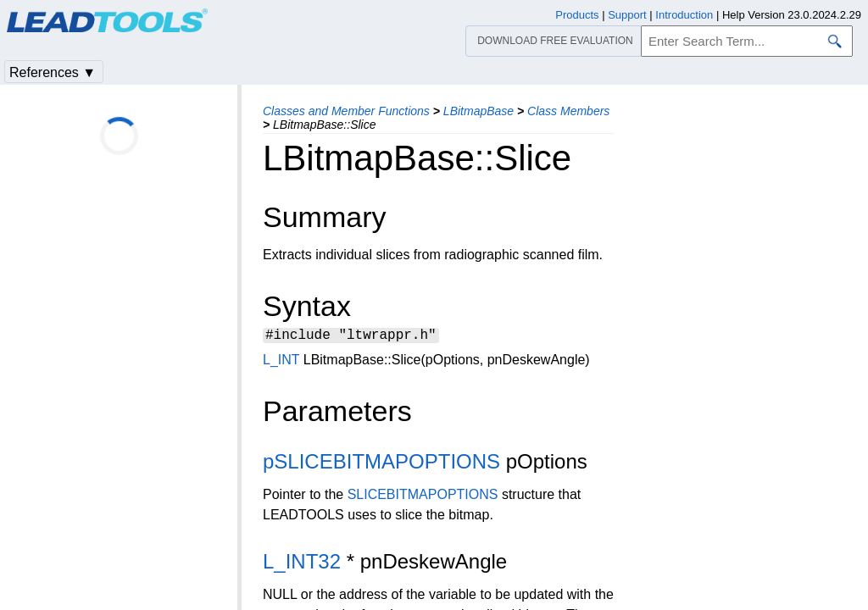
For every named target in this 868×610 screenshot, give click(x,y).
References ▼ (53, 72)
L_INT (281, 362)
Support (627, 15)
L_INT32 (302, 564)
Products (577, 15)
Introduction (684, 15)
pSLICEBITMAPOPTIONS (381, 464)
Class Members (568, 111)
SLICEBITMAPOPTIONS (423, 497)
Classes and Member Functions (346, 111)
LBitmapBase (479, 111)
